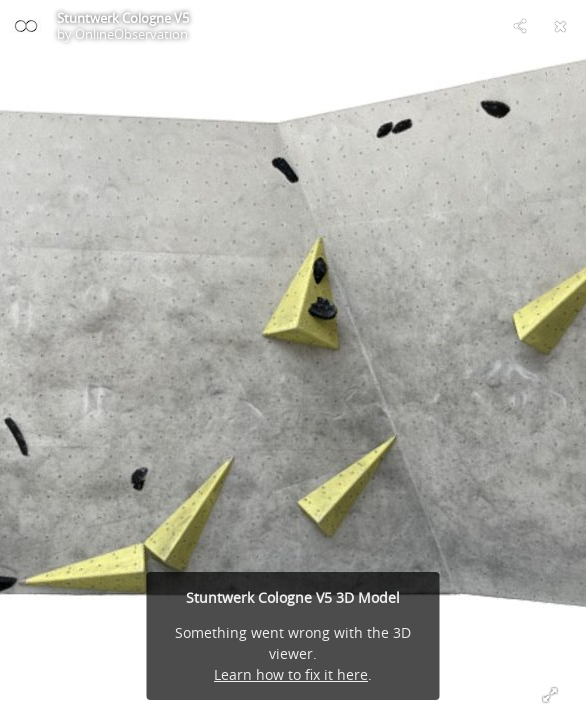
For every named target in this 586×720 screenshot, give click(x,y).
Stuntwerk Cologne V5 (123, 18)
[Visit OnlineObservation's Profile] (26, 26)
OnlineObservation (131, 34)
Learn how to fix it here (291, 674)
